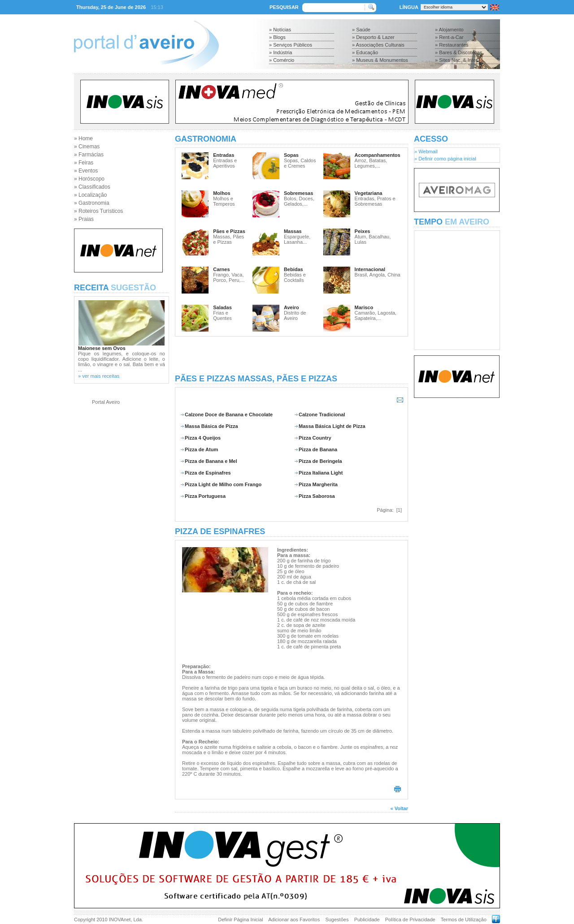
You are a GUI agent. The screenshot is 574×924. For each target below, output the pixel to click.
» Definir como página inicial (445, 159)
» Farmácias (89, 155)
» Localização (90, 195)
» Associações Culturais (378, 45)
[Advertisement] (291, 355)
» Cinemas (87, 147)
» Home (83, 138)
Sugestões (337, 920)
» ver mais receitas (99, 376)
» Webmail (426, 151)
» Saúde (361, 30)
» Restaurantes (452, 45)
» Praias (84, 219)
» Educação (365, 52)
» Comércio (282, 60)
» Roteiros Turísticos (98, 211)
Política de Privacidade (410, 920)
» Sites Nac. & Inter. (457, 60)
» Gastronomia (92, 203)
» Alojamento (449, 30)
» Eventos (86, 171)
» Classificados (92, 187)
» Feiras (84, 163)
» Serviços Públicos (291, 45)
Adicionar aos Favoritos (294, 920)
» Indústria (280, 52)
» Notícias (280, 30)
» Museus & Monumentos (380, 60)
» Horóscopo (89, 179)
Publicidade (367, 920)
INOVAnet (120, 920)
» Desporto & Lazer (373, 37)
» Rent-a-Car (449, 37)
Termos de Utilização (464, 920)
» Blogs (277, 37)
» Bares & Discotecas (459, 52)
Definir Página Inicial (240, 920)
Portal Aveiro (106, 402)
